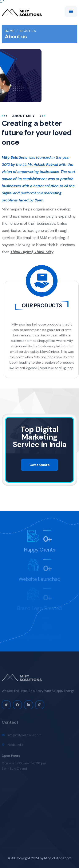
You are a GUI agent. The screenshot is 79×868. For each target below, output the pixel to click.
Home (10, 31)
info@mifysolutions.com (24, 736)
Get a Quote (39, 465)
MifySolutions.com (58, 858)
